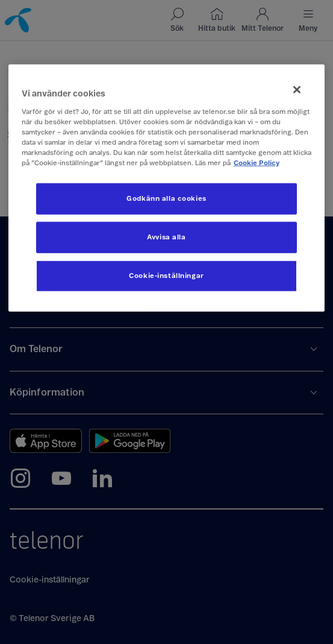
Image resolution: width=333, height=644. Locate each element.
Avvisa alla (166, 237)
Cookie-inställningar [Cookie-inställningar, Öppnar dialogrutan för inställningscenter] (166, 276)
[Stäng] (297, 90)
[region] (166, 188)
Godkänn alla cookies (166, 199)
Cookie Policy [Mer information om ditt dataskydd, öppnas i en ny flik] (257, 163)
